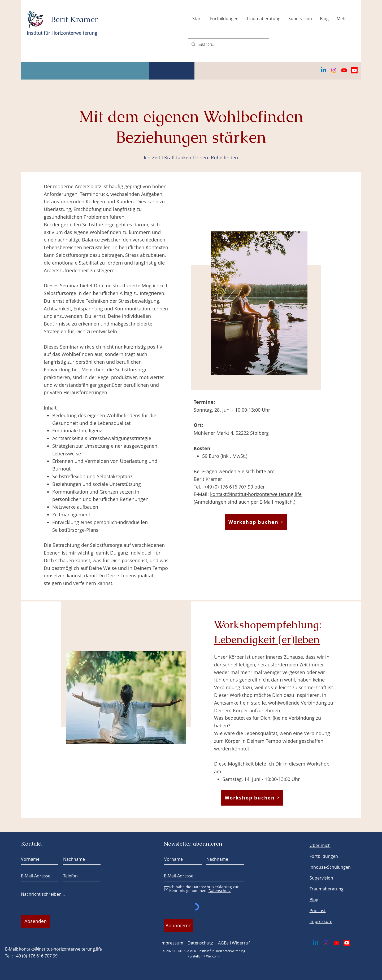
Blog (314, 900)
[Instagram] (334, 70)
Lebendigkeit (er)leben (267, 639)
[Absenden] (35, 921)
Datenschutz (201, 943)
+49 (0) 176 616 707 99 (229, 487)
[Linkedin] (323, 70)
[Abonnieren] (179, 926)
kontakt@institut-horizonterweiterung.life (256, 494)
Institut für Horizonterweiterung (62, 33)
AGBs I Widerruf (234, 943)
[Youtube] (344, 70)
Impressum (172, 943)
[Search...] (228, 44)
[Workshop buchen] (256, 522)
